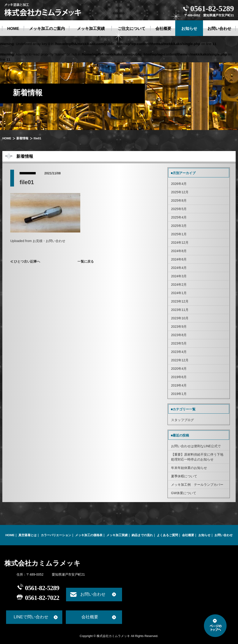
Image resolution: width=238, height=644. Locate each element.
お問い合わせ (224, 535)
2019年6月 (179, 377)
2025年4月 (179, 217)
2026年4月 (179, 184)
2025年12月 (180, 192)
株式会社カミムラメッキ (42, 563)
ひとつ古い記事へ (27, 261)
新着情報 (22, 138)
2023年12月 (180, 301)
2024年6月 (179, 259)
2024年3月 (179, 276)
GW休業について (184, 493)
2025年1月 (179, 234)
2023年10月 (180, 318)
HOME (7, 138)
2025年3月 (179, 226)
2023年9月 (179, 327)
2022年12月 (180, 360)
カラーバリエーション (56, 535)
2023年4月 (179, 352)
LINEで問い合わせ (31, 617)
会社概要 (188, 535)
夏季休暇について (184, 476)
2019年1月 (179, 394)
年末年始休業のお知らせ (189, 468)
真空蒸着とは (28, 535)
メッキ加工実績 (117, 535)
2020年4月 (179, 369)
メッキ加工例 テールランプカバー (197, 485)
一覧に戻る (86, 261)
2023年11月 (180, 310)
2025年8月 (179, 201)
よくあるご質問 (167, 535)
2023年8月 (179, 335)
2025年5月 (179, 209)
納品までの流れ (142, 535)
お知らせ (204, 535)
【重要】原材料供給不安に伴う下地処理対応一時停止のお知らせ (197, 457)
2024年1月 (179, 293)
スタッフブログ (182, 420)
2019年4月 (179, 385)
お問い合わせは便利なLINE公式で (196, 446)
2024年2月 (179, 285)
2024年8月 (179, 251)
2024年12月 (180, 243)
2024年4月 (179, 268)
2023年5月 (179, 343)
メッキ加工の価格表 (89, 535)
